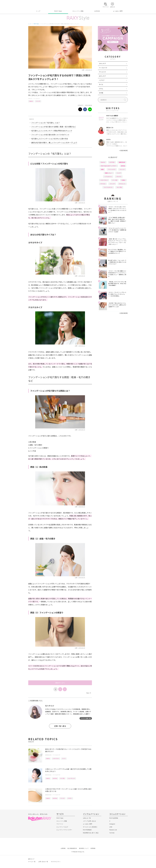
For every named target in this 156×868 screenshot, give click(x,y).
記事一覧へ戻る (60, 726)
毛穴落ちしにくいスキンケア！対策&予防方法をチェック (52, 131)
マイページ (60, 824)
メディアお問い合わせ (89, 821)
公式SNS (97, 11)
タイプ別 (62, 778)
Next (89, 693)
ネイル (101, 84)
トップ (38, 11)
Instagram (112, 824)
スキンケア (102, 64)
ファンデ (38, 101)
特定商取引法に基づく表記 (91, 833)
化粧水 (123, 180)
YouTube (112, 833)
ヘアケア (102, 80)
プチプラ (119, 177)
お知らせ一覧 (87, 818)
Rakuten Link (113, 830)
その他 (101, 93)
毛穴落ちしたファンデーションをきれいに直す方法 (50, 139)
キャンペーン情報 (78, 11)
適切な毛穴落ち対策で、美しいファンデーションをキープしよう (54, 143)
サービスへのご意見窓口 (90, 827)
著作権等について (84, 848)
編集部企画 (122, 162)
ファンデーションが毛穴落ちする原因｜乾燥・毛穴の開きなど (54, 127)
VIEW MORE (123, 151)
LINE (111, 827)
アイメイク (102, 72)
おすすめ (55, 778)
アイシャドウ (112, 169)
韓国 (102, 169)
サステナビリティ (56, 862)
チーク (64, 758)
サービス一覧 (32, 862)
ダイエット (122, 184)
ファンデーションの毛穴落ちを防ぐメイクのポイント (50, 135)
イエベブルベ (56, 758)
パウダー (70, 798)
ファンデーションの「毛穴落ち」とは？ (46, 123)
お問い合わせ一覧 (43, 862)
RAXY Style (58, 11)
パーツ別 (115, 180)
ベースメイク (37, 98)
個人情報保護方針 (72, 848)
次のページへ (60, 683)
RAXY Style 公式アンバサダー (109, 166)
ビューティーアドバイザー (64, 830)
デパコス (103, 184)
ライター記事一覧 (86, 718)
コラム (101, 89)
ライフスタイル (108, 187)
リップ (119, 173)
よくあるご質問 (118, 11)
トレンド (122, 169)
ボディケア (102, 76)
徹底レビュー (109, 173)
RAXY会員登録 (114, 818)
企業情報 (63, 848)
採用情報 (93, 848)
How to (31, 101)
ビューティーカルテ (62, 827)
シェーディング (71, 778)
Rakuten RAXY (37, 5)
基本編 (123, 166)
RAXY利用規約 (87, 830)
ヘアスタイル (108, 177)
